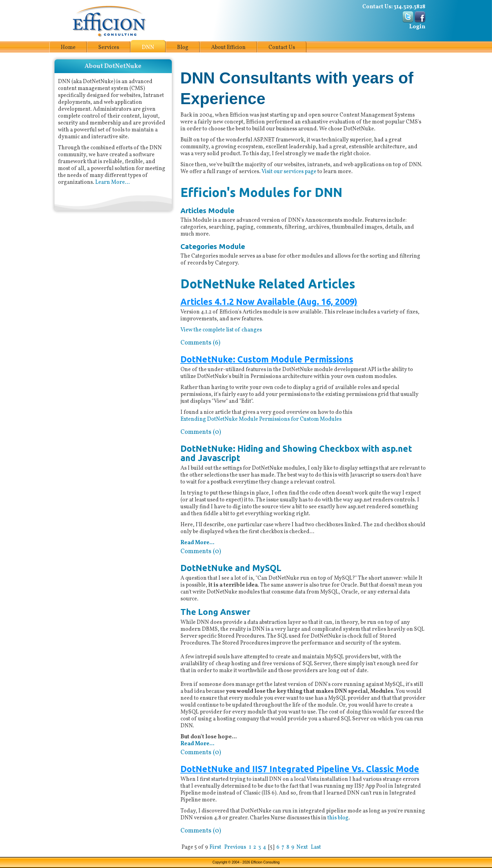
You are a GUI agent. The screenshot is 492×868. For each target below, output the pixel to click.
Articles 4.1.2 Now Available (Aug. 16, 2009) (269, 302)
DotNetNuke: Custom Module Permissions (267, 360)
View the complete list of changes (221, 330)
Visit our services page (289, 172)
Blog (183, 48)
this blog (338, 818)
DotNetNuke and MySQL (231, 568)
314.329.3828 (410, 7)
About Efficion (228, 48)
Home (68, 48)
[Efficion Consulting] (109, 21)
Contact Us (282, 48)
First (215, 847)
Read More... (197, 543)
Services (109, 48)
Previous (235, 847)
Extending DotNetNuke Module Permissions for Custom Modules (261, 419)
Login (417, 27)
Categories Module (213, 246)
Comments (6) (200, 343)
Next (302, 847)
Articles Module (207, 211)
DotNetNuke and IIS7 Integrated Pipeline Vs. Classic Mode (300, 769)
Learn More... (112, 182)
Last (316, 847)
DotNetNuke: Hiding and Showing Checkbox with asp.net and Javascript (296, 453)
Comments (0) (201, 432)
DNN (148, 48)
